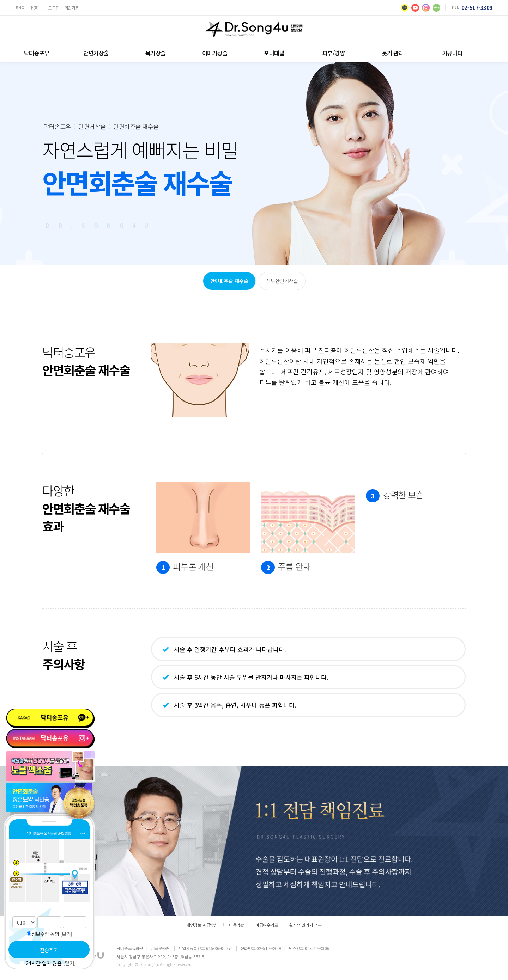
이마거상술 (215, 53)
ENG (20, 8)
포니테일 (274, 53)
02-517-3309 (477, 8)
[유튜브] (415, 8)
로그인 (54, 8)
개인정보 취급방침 (202, 925)
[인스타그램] (426, 8)
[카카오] (405, 8)
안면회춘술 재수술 (229, 281)
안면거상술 (96, 53)
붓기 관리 (393, 53)
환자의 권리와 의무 (306, 925)
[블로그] (436, 8)
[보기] (66, 934)
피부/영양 (334, 53)
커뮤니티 (452, 53)
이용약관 (237, 925)
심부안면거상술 (282, 281)
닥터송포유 (37, 53)
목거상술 (156, 53)
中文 (34, 8)
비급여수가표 (267, 925)
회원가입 (72, 8)
